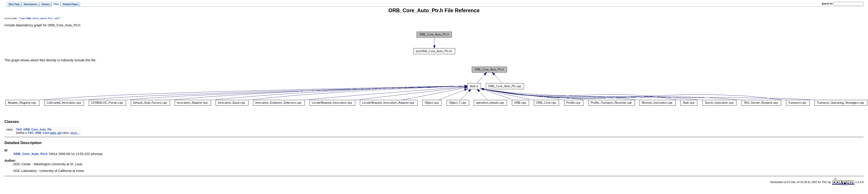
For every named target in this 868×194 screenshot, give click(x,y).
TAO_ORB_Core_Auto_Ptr (34, 130)
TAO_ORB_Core (39, 133)
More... (75, 133)
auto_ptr (56, 133)
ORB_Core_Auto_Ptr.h (30, 154)
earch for (827, 4)
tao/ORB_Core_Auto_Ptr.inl (40, 19)
